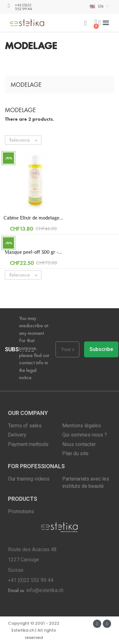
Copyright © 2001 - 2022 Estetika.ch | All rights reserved (34, 630)
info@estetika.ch (45, 590)
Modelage (26, 85)
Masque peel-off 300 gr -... (33, 252)
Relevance (25, 140)
